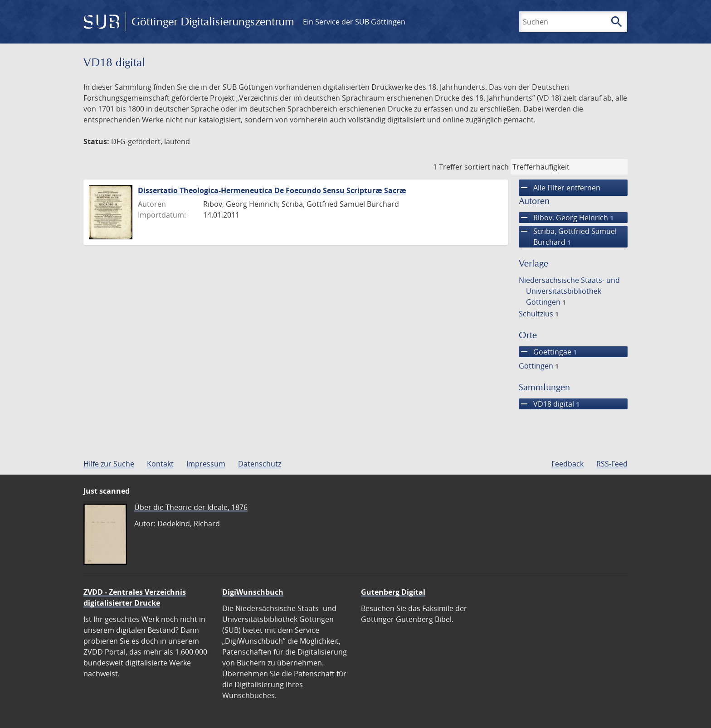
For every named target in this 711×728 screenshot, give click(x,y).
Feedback (567, 464)
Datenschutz (260, 464)
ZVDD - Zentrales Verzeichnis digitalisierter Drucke (135, 597)
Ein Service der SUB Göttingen (354, 22)
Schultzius (539, 314)
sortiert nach (487, 167)
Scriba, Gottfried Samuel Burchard (568, 237)
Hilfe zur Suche (109, 464)
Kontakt (160, 464)
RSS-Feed (612, 464)
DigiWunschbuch (253, 592)
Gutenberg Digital (393, 592)
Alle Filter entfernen (560, 188)
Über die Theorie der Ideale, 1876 (191, 507)
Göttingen (539, 366)
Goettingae (548, 352)
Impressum (206, 464)
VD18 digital (549, 404)
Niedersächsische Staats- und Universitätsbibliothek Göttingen (569, 291)
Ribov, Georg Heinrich (566, 218)
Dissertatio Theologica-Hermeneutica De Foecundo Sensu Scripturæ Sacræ (272, 190)
